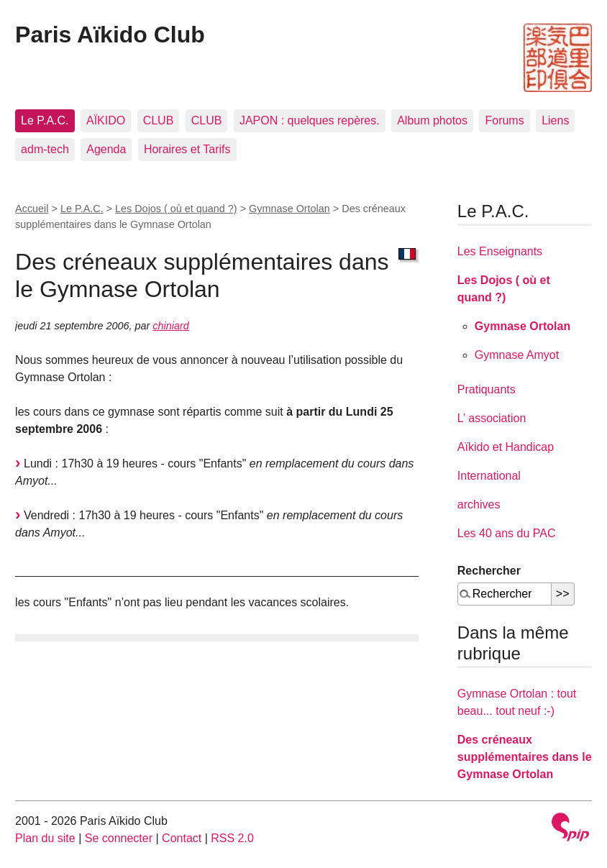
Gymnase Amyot (517, 355)
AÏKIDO (106, 120)
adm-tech (45, 149)
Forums (504, 120)
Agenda (106, 149)
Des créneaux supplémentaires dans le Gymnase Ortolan (525, 757)
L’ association (492, 418)
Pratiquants (487, 389)
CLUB (159, 120)
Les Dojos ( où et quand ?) (176, 209)
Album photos (432, 120)
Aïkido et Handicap (506, 447)
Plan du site (45, 838)
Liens (555, 120)
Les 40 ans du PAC (507, 533)
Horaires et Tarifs (187, 149)
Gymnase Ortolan (289, 209)
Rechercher (489, 571)
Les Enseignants (500, 251)
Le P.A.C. (45, 120)
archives (479, 504)
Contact (182, 838)
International (489, 476)
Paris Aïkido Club (110, 35)
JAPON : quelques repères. (310, 120)
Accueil (32, 209)
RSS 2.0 (232, 838)
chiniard (170, 326)
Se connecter (119, 838)
